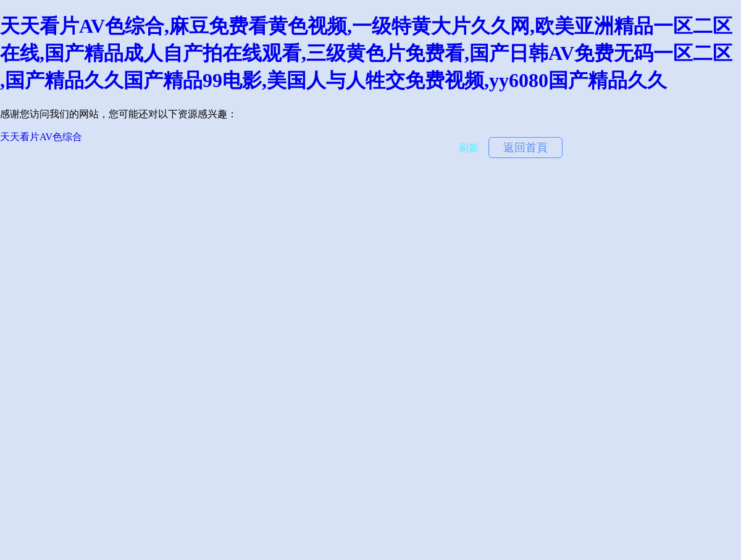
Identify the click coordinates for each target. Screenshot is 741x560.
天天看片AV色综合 (41, 137)
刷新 (469, 148)
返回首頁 (525, 148)
